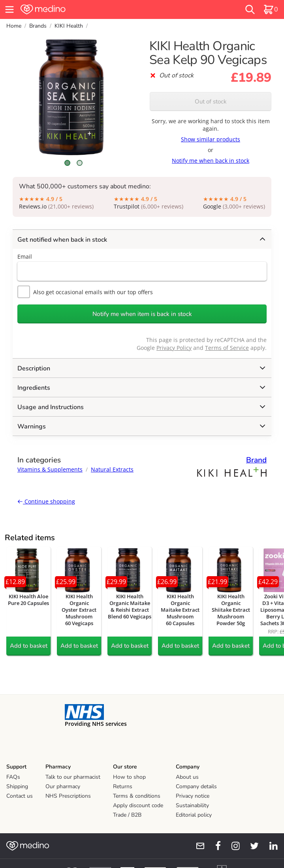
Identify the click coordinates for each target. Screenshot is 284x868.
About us (187, 777)
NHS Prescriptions (68, 796)
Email (25, 256)
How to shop (129, 777)
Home (14, 26)
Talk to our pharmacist (73, 777)
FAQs (13, 777)
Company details (196, 786)
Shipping (17, 786)
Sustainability (192, 805)
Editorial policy (194, 815)
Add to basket (29, 646)
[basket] (271, 9)
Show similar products (211, 139)
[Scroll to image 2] (80, 163)
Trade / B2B (127, 815)
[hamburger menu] (9, 9)
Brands (38, 26)
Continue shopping (46, 501)
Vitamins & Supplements (50, 469)
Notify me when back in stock (211, 161)
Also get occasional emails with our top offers (85, 292)
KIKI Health (69, 26)
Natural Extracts (112, 469)
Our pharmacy (63, 786)
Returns (123, 786)
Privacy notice (193, 796)
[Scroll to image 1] (67, 163)
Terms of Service (227, 348)
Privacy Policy (174, 348)
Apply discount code (138, 805)
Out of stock (211, 101)
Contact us (20, 796)
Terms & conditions (137, 796)
